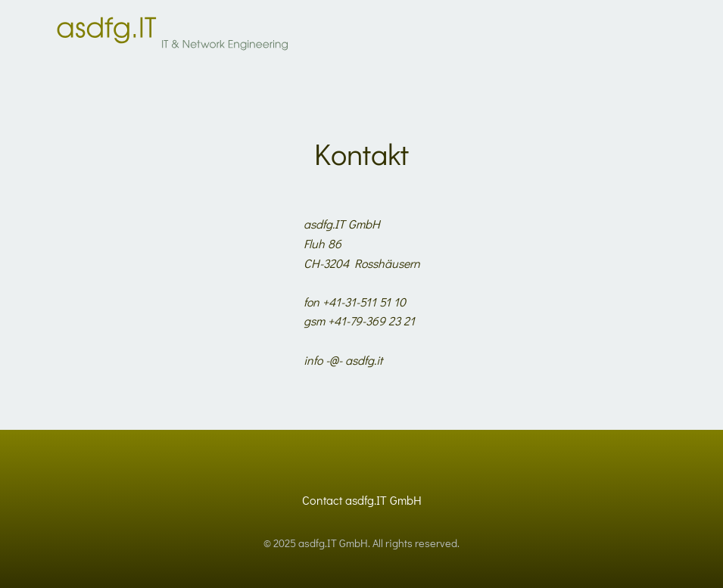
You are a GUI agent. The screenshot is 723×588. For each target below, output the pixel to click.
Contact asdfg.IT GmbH (362, 500)
